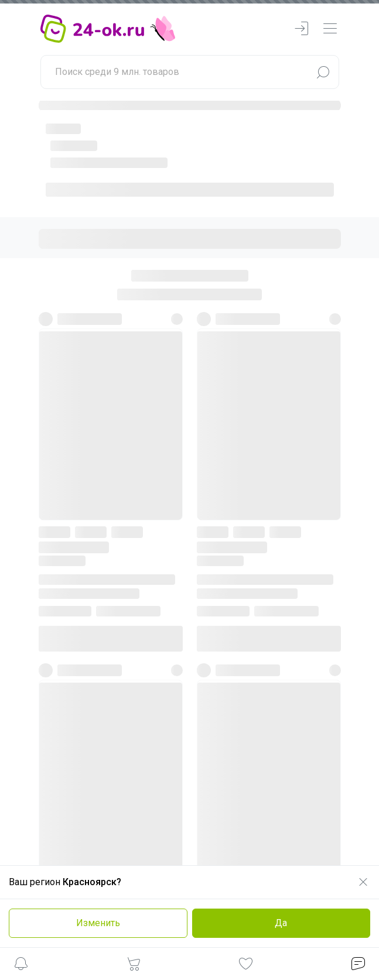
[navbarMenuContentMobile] (330, 29)
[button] (21, 966)
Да (281, 923)
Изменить (98, 923)
